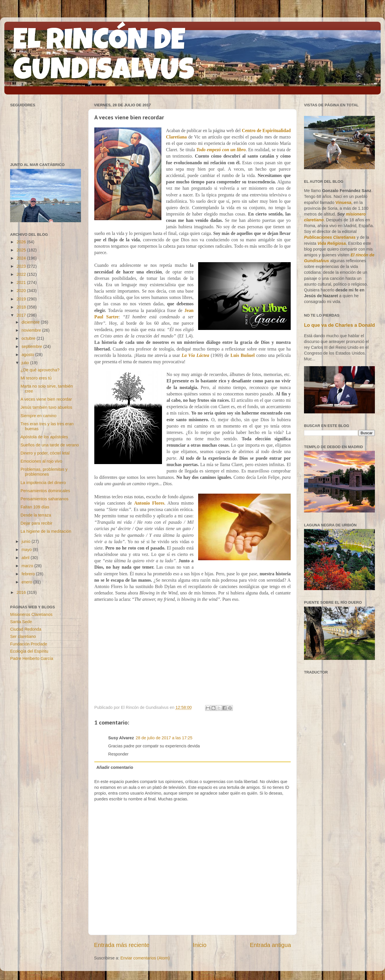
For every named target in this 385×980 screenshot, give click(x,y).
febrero (29, 574)
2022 (22, 274)
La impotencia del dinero (43, 483)
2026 (22, 242)
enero (28, 582)
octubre (29, 338)
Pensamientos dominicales (45, 491)
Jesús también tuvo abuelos (46, 407)
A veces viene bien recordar (46, 399)
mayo (27, 550)
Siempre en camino (38, 416)
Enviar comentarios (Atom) (145, 958)
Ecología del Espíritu (29, 651)
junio (27, 541)
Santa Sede (21, 622)
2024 (22, 258)
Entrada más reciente (122, 945)
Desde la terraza (36, 515)
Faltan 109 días (35, 507)
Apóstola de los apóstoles (44, 437)
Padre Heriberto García (32, 658)
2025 (22, 250)
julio (26, 363)
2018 (22, 307)
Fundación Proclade (29, 644)
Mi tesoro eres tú (36, 378)
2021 (22, 282)
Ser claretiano (23, 636)
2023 (22, 266)
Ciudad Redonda (26, 629)
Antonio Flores (149, 503)
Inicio (200, 945)
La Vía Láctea (195, 355)
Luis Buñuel (243, 355)
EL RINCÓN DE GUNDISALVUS (104, 58)
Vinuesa (343, 202)
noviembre (32, 330)
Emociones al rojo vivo (41, 461)
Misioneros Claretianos (31, 614)
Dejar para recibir (36, 523)
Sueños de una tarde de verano (50, 445)
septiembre (33, 346)
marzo (28, 566)
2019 (22, 299)
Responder (118, 754)
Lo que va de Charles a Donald (339, 325)
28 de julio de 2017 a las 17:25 (164, 738)
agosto (28, 355)
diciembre (31, 322)
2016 (22, 592)
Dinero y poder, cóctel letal (45, 453)
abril (26, 558)
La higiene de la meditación (46, 531)
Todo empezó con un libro (221, 150)
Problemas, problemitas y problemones (44, 472)
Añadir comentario (115, 767)
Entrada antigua (270, 945)
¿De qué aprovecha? (40, 370)
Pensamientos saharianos (45, 499)
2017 (22, 315)
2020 (22, 291)
